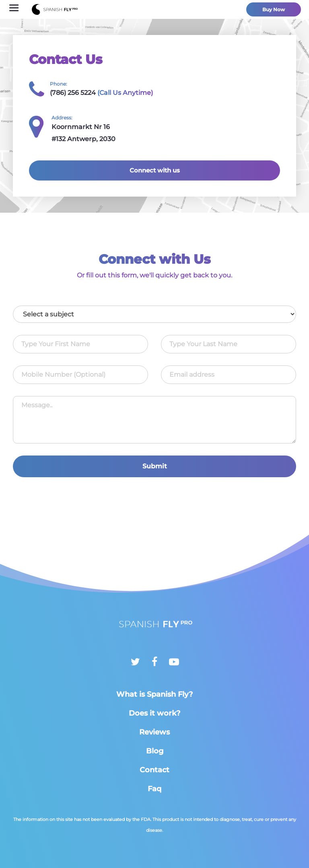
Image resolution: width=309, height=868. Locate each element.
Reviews (154, 732)
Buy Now (274, 9)
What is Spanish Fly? (154, 694)
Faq (154, 789)
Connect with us (155, 170)
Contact (154, 770)
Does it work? (154, 713)
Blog (155, 751)
